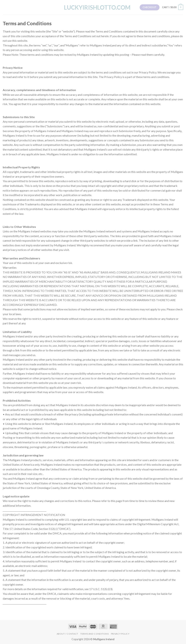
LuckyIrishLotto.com (93, 7)
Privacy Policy (120, 634)
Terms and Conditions (94, 634)
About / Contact (67, 634)
